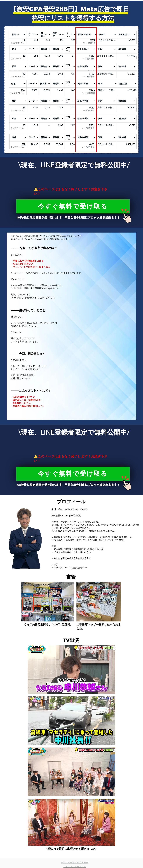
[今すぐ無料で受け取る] (73, 206)
